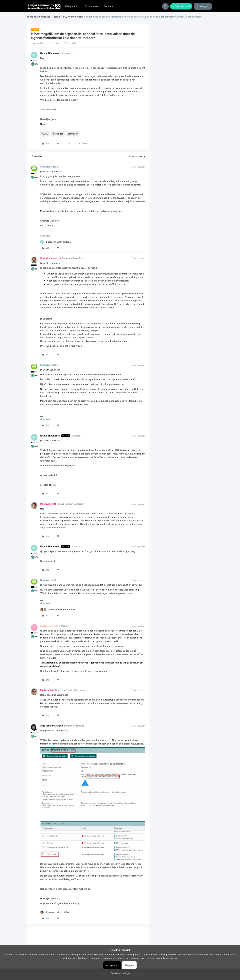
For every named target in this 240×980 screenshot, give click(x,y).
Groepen (108, 6)
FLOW (45, 134)
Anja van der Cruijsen (51, 726)
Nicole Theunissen (50, 53)
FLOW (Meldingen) (73, 17)
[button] (181, 6)
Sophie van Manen (50, 626)
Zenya (57, 17)
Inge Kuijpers (47, 504)
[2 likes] (58, 610)
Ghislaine (45, 167)
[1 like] (55, 242)
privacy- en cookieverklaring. (162, 958)
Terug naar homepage (38, 17)
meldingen (58, 134)
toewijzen (73, 134)
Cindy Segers (47, 690)
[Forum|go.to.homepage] (44, 6)
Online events (92, 6)
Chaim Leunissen (49, 258)
